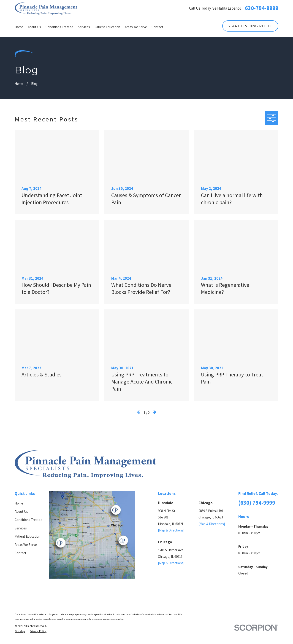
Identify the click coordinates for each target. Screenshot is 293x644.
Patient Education (27, 536)
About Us (21, 511)
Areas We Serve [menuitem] (136, 27)
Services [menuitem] (84, 27)
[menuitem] (20, 631)
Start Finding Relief (250, 26)
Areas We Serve (26, 545)
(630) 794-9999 (257, 503)
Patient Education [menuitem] (107, 27)
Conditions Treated (28, 520)
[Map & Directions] (171, 530)
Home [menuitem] (19, 27)
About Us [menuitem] (34, 27)
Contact (20, 553)
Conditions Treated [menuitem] (59, 27)
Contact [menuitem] (157, 27)
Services (21, 528)
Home (19, 503)
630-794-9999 (262, 8)
